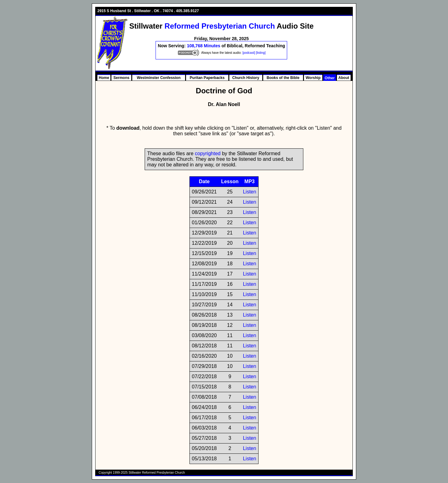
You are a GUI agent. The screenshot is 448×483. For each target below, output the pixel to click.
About (344, 78)
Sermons (121, 78)
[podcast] (249, 53)
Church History (246, 78)
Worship (313, 78)
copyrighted (208, 153)
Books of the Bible (283, 78)
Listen (250, 192)
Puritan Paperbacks (207, 78)
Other (330, 78)
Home (104, 78)
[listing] (261, 53)
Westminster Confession (159, 78)
